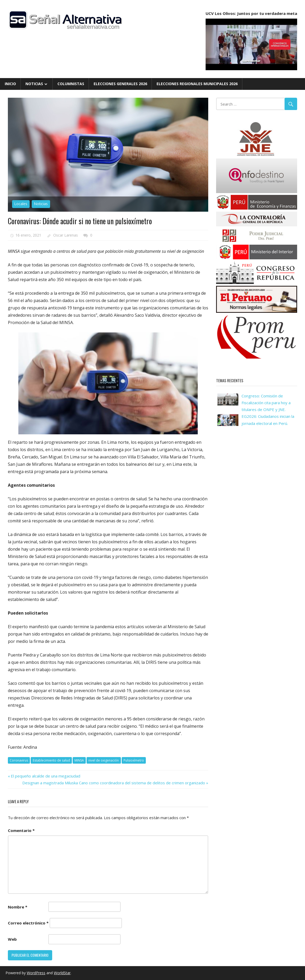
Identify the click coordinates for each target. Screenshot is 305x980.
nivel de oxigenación (104, 760)
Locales (21, 204)
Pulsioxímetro (134, 760)
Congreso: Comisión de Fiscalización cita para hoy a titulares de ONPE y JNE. (266, 403)
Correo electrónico (28, 923)
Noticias (34, 84)
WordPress (36, 973)
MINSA (79, 760)
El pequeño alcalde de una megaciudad (45, 776)
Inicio (10, 84)
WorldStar (62, 973)
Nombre (18, 907)
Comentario (21, 830)
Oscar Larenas (66, 235)
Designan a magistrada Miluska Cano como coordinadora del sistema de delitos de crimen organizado (114, 783)
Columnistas (71, 84)
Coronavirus (19, 760)
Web (12, 939)
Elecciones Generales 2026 (120, 84)
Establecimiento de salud (51, 760)
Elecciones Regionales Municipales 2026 (197, 84)
